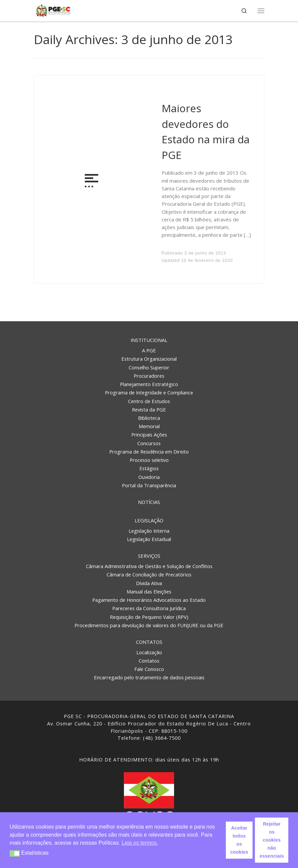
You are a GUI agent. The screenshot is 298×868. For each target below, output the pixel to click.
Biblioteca (149, 418)
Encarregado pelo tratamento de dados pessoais (149, 677)
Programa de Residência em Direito (149, 452)
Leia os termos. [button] (140, 843)
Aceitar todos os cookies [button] (239, 840)
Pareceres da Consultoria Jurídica (149, 608)
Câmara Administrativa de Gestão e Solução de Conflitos (149, 566)
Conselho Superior (149, 367)
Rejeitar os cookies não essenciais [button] (272, 840)
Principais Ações (149, 435)
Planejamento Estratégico (149, 384)
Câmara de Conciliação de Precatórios (149, 574)
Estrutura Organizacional (149, 359)
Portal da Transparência (149, 485)
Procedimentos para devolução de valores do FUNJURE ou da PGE (149, 625)
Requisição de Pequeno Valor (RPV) (149, 617)
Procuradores (149, 376)
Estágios (149, 468)
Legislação (149, 520)
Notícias (149, 502)
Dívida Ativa (149, 583)
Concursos (149, 443)
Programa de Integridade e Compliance (149, 392)
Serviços (149, 556)
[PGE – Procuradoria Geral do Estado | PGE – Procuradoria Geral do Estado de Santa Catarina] (53, 10)
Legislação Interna (149, 531)
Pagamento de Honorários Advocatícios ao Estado (149, 600)
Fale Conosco (149, 669)
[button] (15, 853)
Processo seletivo (149, 460)
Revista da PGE (149, 409)
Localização (149, 652)
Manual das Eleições (149, 591)
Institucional (149, 340)
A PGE (149, 350)
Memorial (149, 426)
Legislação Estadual (149, 539)
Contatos (149, 642)
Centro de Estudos (149, 401)
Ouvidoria (149, 477)
